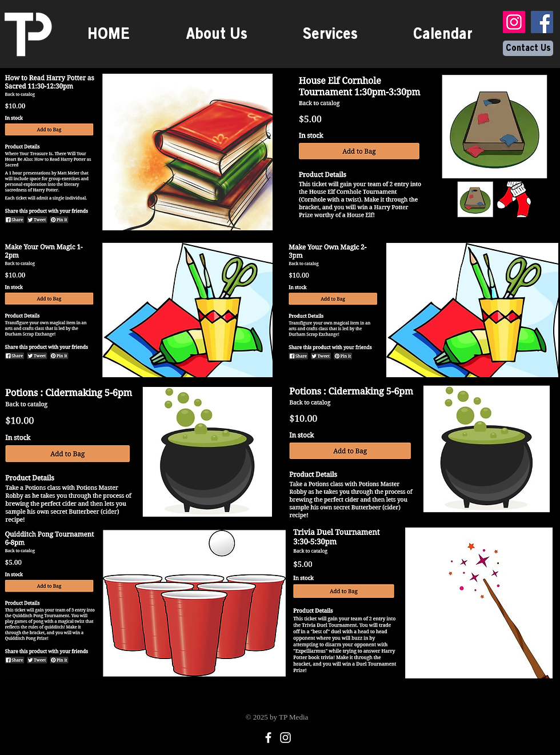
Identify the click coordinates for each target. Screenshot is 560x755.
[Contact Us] (528, 48)
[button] (330, 34)
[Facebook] (542, 22)
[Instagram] (514, 22)
